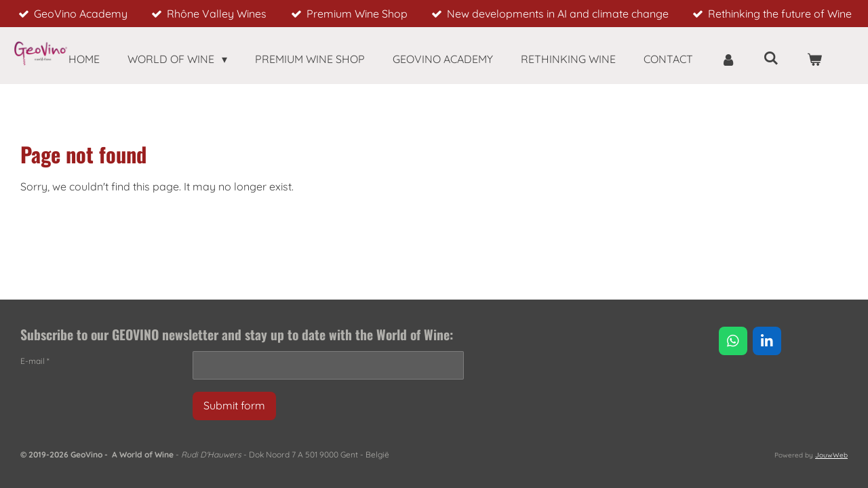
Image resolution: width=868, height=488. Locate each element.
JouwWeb (831, 455)
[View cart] (814, 59)
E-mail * (35, 361)
